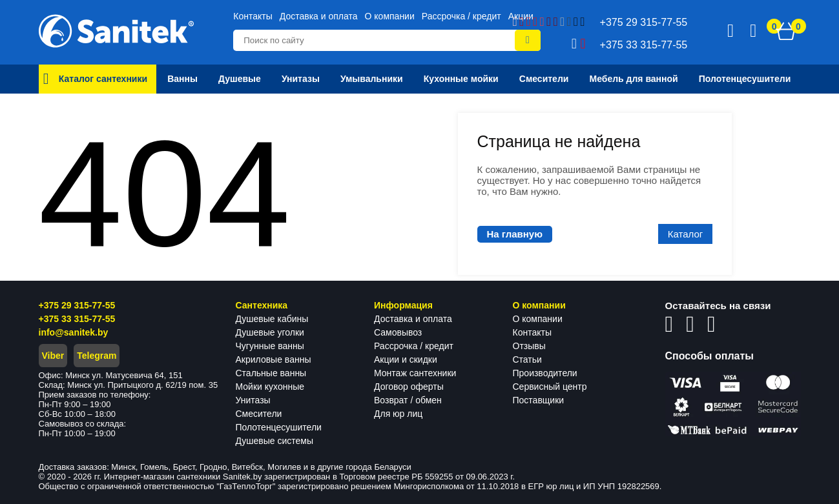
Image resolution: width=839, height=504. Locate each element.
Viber (53, 356)
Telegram (97, 356)
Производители (545, 373)
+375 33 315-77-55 (77, 319)
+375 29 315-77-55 (77, 305)
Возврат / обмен (408, 400)
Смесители (259, 414)
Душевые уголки (270, 332)
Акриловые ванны (274, 359)
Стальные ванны (271, 373)
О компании (390, 16)
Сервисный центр (550, 387)
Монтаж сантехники (415, 373)
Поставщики (539, 400)
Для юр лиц (398, 414)
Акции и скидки (406, 359)
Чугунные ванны (270, 346)
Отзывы (529, 346)
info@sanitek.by (74, 332)
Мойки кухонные (270, 387)
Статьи (527, 359)
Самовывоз (398, 332)
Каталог (686, 234)
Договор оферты (409, 387)
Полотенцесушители (279, 427)
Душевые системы (275, 441)
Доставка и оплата (319, 16)
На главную (515, 234)
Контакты (253, 16)
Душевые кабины (272, 319)
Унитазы (253, 400)
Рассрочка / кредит (461, 16)
